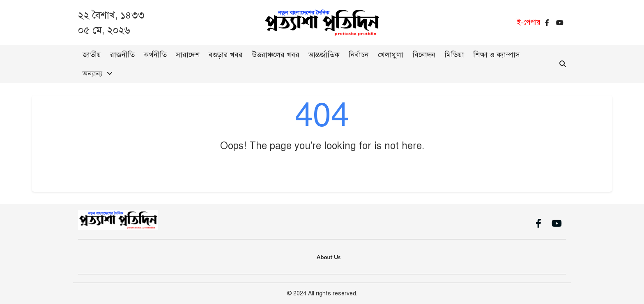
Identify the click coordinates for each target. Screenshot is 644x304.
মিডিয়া (454, 55)
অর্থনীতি (155, 55)
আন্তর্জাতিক (324, 55)
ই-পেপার (529, 22)
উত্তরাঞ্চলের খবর (276, 55)
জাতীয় (92, 55)
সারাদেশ (188, 55)
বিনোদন (424, 55)
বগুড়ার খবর (226, 55)
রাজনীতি (122, 55)
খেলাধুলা (391, 55)
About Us (329, 257)
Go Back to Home (322, 170)
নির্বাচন (359, 55)
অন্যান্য (92, 74)
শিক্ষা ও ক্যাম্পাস (497, 55)
